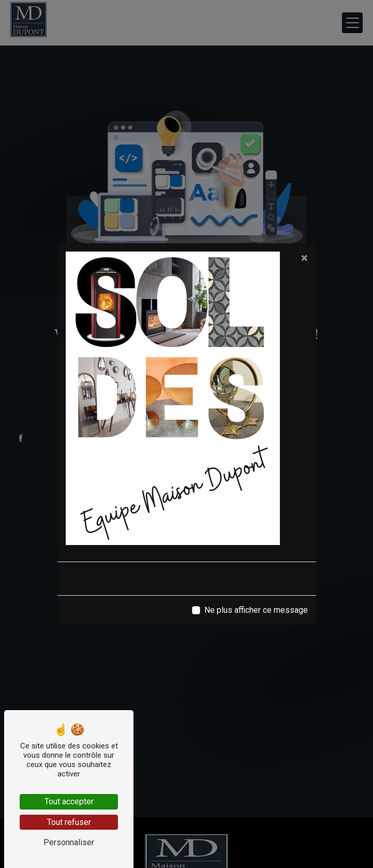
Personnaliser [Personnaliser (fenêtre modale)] (69, 842)
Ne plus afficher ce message (256, 610)
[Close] (304, 258)
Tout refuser (69, 822)
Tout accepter (69, 801)
